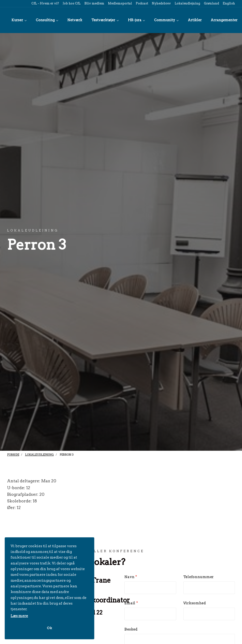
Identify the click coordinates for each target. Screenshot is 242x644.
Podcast (142, 3)
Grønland (211, 3)
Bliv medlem (94, 3)
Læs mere (19, 616)
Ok (49, 628)
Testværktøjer (98, 20)
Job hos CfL (71, 3)
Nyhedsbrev (161, 3)
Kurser (18, 20)
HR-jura (128, 20)
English (228, 3)
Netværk (70, 20)
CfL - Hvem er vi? (45, 3)
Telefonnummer (199, 577)
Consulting (44, 20)
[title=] (234, 20)
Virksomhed (195, 603)
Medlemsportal (120, 3)
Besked (131, 629)
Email (131, 603)
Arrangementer (209, 20)
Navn (131, 577)
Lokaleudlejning (187, 3)
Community (155, 20)
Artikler (181, 20)
